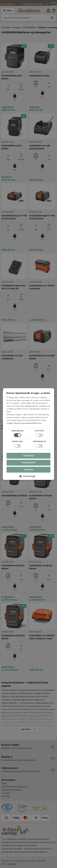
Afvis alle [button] (28, 470)
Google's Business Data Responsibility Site (24, 423)
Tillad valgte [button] (29, 463)
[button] (28, 477)
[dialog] (28, 434)
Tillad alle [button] (29, 456)
